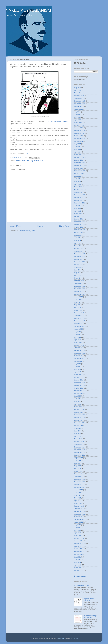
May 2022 (78, 208)
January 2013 (79, 509)
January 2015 (79, 444)
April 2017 (78, 372)
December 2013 (80, 479)
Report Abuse (80, 576)
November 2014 (80, 450)
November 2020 (80, 257)
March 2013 (78, 503)
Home (40, 226)
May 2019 (78, 305)
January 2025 (79, 128)
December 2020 (80, 254)
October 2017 (79, 356)
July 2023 (78, 176)
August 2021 (79, 232)
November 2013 (80, 482)
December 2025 (80, 101)
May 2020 (78, 273)
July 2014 (78, 460)
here (26, 154)
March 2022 (78, 214)
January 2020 (79, 283)
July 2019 (78, 300)
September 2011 (80, 552)
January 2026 (79, 98)
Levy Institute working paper (57, 121)
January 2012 (79, 541)
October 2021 (79, 227)
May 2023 (78, 181)
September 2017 (80, 358)
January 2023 (79, 192)
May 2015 (78, 434)
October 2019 (79, 291)
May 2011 (78, 562)
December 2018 (80, 318)
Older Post (64, 226)
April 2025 (78, 120)
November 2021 (80, 224)
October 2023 (79, 168)
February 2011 (79, 570)
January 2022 (79, 219)
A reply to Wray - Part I (82, 585)
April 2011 (78, 565)
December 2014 (80, 447)
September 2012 (80, 519)
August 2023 (79, 173)
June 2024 (78, 147)
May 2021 (78, 240)
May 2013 (78, 498)
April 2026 (78, 90)
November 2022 (80, 198)
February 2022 (79, 216)
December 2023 (80, 163)
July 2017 (78, 364)
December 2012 (80, 511)
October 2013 (79, 485)
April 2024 (78, 152)
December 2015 (80, 415)
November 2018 (80, 321)
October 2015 (79, 420)
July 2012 (78, 525)
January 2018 (79, 348)
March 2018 (78, 342)
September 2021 (80, 230)
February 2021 (79, 249)
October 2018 (79, 324)
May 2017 (78, 369)
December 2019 (80, 286)
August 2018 (79, 329)
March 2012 (78, 535)
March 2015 (78, 439)
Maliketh (61, 638)
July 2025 (78, 112)
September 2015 (80, 423)
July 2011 (78, 557)
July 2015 (78, 428)
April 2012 (78, 533)
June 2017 (78, 367)
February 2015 (79, 442)
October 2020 (79, 259)
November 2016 (80, 385)
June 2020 (78, 270)
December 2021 (80, 222)
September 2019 (80, 294)
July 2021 (78, 235)
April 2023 (78, 184)
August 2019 (79, 297)
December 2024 (80, 131)
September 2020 (80, 262)
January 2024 (79, 160)
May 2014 (78, 466)
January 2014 (79, 476)
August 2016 (79, 393)
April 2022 (78, 211)
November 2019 (80, 289)
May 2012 (78, 530)
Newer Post (15, 226)
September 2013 (80, 487)
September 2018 (80, 326)
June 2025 (78, 114)
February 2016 (79, 409)
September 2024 (80, 139)
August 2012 (79, 522)
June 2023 (78, 179)
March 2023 (78, 187)
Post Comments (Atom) (27, 231)
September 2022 (80, 203)
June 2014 (78, 463)
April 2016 (78, 404)
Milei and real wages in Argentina (90, 617)
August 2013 (79, 490)
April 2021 (78, 243)
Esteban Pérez (20, 161)
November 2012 (80, 514)
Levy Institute (34, 161)
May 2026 (78, 88)
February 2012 (79, 538)
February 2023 (79, 190)
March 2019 (78, 310)
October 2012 (79, 517)
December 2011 (80, 544)
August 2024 (79, 141)
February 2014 (79, 474)
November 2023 (80, 165)
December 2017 (80, 350)
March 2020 (78, 278)
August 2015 (79, 426)
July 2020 (78, 267)
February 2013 (79, 506)
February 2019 (79, 313)
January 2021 (79, 251)
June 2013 (78, 495)
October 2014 (79, 452)
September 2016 (80, 391)
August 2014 (79, 458)
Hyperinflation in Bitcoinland (89, 600)
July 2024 (78, 144)
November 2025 (80, 104)
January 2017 (79, 380)
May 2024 (78, 149)
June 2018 (78, 334)
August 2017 (79, 361)
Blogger (75, 638)
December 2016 (80, 383)
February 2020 (79, 281)
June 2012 (78, 527)
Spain (42, 161)
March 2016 (78, 407)
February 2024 (79, 157)
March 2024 (78, 155)
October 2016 (79, 388)
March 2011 (78, 568)
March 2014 (78, 471)
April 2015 (78, 436)
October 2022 (79, 200)
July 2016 (78, 396)
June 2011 (78, 560)
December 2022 (80, 195)
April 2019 (78, 307)
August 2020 (79, 265)
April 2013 (78, 501)
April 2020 (78, 275)
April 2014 (78, 468)
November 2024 (80, 133)
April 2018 (78, 340)
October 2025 (79, 106)
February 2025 (79, 125)
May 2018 (78, 337)
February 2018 (79, 345)
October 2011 (79, 549)
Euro (27, 161)
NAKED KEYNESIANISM (28, 10)
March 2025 (78, 123)
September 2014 (80, 455)
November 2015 (80, 418)
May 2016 (78, 401)
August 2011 (79, 554)
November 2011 (80, 546)
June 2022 (78, 206)
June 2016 (78, 399)
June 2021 (78, 238)
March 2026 (78, 93)
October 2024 (79, 136)
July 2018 (78, 332)
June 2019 (78, 302)
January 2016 (79, 412)
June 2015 (78, 431)
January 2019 (79, 316)
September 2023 (80, 171)
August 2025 (79, 109)
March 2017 (78, 375)
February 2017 (79, 377)
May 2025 (78, 117)
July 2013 (78, 493)
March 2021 (78, 246)
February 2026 (79, 96)
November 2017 (80, 353)
